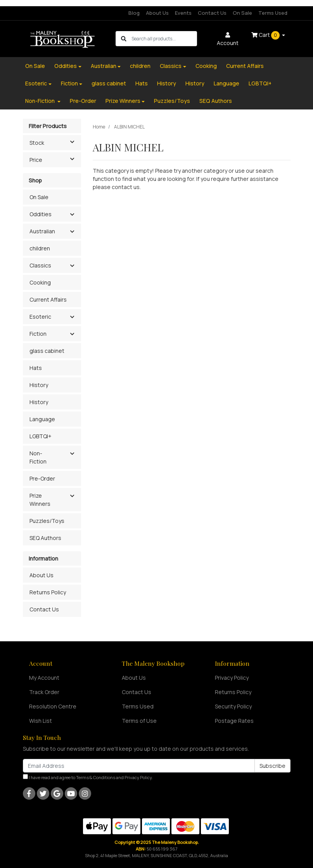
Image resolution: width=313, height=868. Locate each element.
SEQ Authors (216, 101)
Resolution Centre (53, 706)
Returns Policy (48, 592)
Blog (134, 13)
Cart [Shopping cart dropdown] (266, 35)
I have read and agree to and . (88, 777)
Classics (171, 66)
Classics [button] (40, 265)
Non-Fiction (41, 101)
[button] (72, 215)
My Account (44, 678)
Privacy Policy (232, 678)
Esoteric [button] (40, 317)
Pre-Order (83, 101)
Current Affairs (245, 66)
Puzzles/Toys (172, 101)
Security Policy (233, 706)
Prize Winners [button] (40, 500)
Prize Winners (123, 101)
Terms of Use (139, 721)
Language (227, 83)
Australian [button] (42, 231)
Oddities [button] (41, 214)
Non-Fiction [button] (38, 457)
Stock (55, 142)
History (167, 83)
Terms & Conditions (96, 777)
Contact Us (212, 13)
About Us (157, 13)
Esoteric (36, 83)
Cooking (206, 66)
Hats (142, 83)
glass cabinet (109, 83)
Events (183, 13)
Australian (104, 66)
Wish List (41, 721)
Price (55, 159)
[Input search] (164, 39)
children (140, 66)
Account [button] (228, 39)
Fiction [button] (38, 334)
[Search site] (124, 39)
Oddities (66, 66)
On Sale (242, 13)
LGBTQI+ (260, 83)
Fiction (69, 83)
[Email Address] (139, 766)
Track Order (44, 692)
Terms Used (273, 13)
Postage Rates (234, 721)
